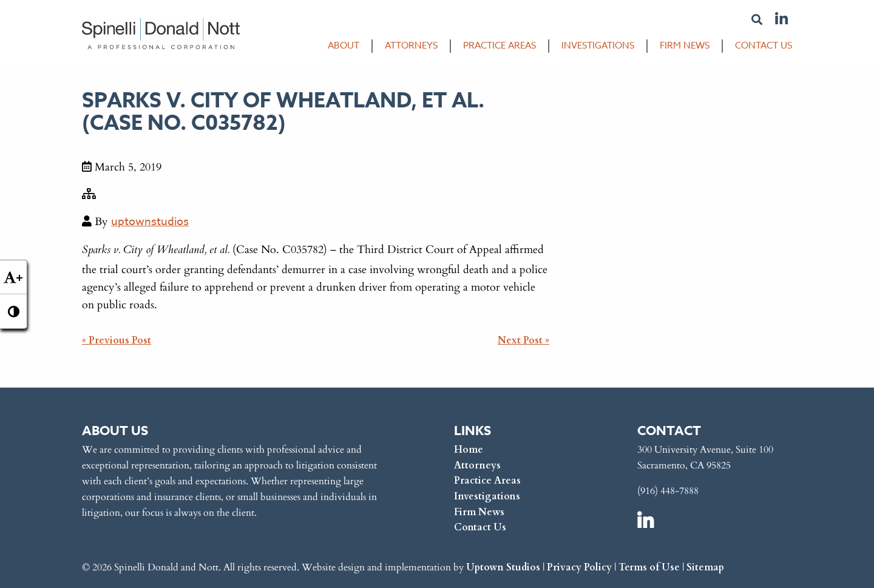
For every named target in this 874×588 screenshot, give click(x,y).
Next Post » (523, 341)
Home (469, 447)
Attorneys (411, 46)
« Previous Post (117, 341)
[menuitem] (337, 49)
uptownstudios (150, 223)
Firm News (685, 46)
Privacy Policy (579, 565)
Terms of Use (649, 565)
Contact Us (764, 46)
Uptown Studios (503, 565)
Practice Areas (500, 46)
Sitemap (705, 565)
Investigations (598, 46)
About (344, 46)
